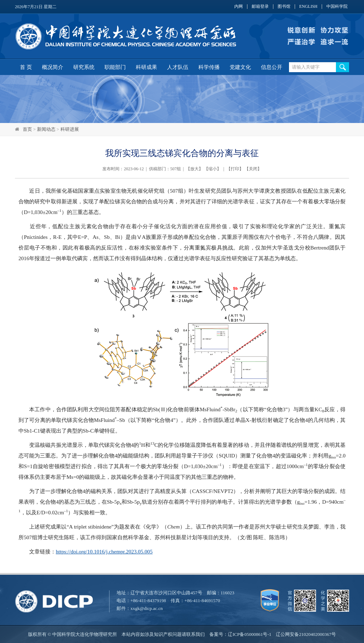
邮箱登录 (260, 7)
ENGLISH (308, 7)
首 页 (26, 67)
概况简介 (53, 67)
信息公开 (272, 67)
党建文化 (240, 67)
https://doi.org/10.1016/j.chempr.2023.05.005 (104, 552)
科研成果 (146, 67)
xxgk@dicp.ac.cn (147, 608)
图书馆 (284, 7)
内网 (239, 7)
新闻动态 (46, 129)
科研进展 (70, 129)
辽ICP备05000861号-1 (250, 634)
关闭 (253, 169)
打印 (235, 169)
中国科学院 (337, 7)
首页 (27, 129)
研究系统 (84, 67)
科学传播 (209, 67)
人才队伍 (178, 67)
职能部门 (115, 67)
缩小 (213, 169)
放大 (194, 169)
